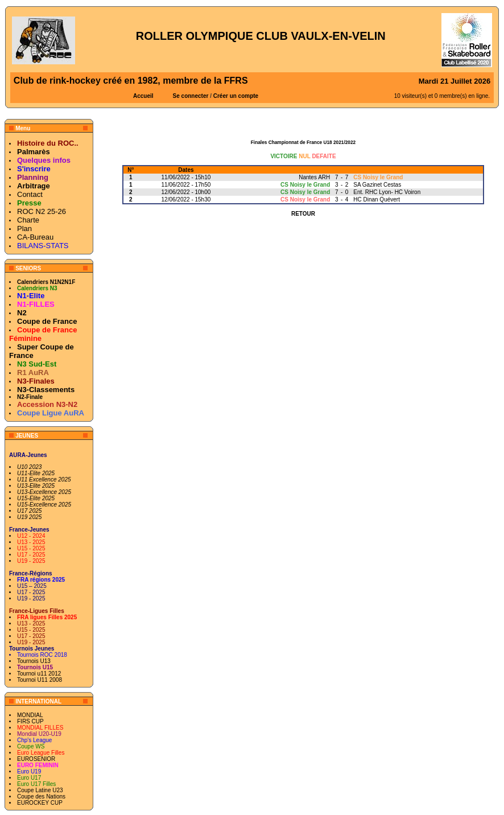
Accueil (143, 96)
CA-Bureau (35, 237)
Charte (28, 220)
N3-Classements (46, 390)
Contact (30, 194)
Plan (24, 229)
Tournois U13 (34, 661)
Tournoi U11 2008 (40, 680)
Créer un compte (236, 96)
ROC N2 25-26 (42, 211)
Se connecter (191, 96)
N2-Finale (30, 397)
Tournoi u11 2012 (39, 674)
